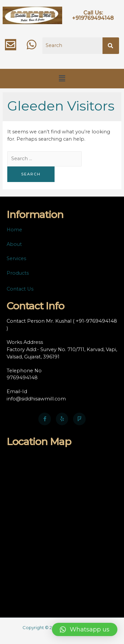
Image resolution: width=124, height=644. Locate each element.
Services (16, 258)
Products (18, 273)
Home (14, 230)
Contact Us (20, 289)
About (14, 244)
